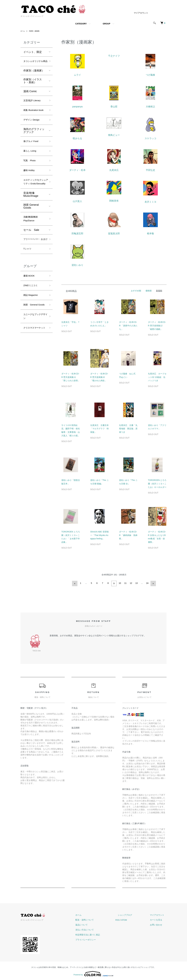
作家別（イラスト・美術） (33, 86)
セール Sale (31, 253)
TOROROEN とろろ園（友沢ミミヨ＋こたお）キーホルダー (157, 484)
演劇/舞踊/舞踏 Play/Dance (32, 241)
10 (120, 583)
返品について (93, 924)
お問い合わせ (158, 924)
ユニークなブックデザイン (34, 354)
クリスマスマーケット (34, 369)
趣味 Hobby (30, 185)
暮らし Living (31, 164)
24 (147, 583)
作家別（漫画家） (37, 31)
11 (125, 583)
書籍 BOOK (30, 305)
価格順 (149, 291)
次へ (153, 583)
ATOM (133, 919)
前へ (75, 583)
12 (131, 583)
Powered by (93, 973)
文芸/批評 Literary (34, 106)
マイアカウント (141, 13)
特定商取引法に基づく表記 (99, 934)
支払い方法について (96, 929)
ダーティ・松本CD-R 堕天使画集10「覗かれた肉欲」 (99, 377)
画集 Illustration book (32, 119)
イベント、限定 (33, 52)
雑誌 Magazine (32, 326)
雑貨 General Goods (31, 228)
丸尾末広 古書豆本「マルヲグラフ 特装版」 (99, 429)
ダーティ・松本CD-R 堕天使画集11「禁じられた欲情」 (71, 377)
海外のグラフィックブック (34, 143)
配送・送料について (96, 919)
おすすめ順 (136, 291)
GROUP (106, 24)
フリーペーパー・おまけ (34, 265)
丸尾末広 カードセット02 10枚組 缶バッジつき (157, 377)
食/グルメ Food (32, 154)
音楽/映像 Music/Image (31, 216)
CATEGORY (81, 24)
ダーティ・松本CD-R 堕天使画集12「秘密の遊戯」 (157, 326)
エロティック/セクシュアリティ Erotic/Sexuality (34, 200)
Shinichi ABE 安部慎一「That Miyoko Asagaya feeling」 (99, 535)
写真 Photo (31, 175)
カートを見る (158, 919)
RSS (127, 919)
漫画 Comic (30, 97)
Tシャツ (28, 278)
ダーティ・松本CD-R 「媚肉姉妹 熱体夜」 (128, 535)
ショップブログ (132, 914)
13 (136, 583)
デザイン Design (33, 132)
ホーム (23, 31)
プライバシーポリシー (97, 939)
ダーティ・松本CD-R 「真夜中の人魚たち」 (128, 326)
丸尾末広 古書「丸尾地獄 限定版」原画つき (128, 429)
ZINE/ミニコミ (32, 316)
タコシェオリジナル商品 (34, 64)
